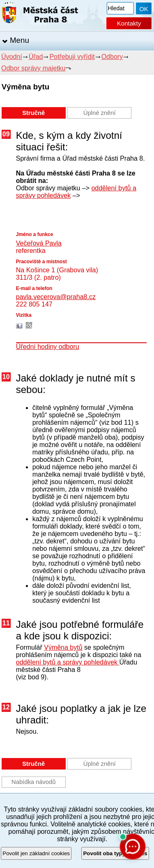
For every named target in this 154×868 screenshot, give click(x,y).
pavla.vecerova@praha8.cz (56, 297)
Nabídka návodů (33, 782)
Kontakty (129, 23)
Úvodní (12, 57)
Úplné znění (100, 113)
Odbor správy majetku (33, 68)
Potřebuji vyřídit (72, 57)
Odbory (112, 57)
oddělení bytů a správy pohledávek (68, 662)
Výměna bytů (63, 647)
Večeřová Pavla (39, 243)
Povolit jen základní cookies (36, 853)
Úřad (36, 57)
